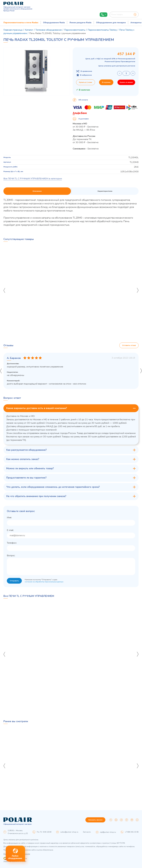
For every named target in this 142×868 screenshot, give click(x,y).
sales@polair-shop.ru (69, 832)
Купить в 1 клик (86, 82)
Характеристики (105, 191)
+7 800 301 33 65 (132, 832)
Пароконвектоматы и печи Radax (21, 23)
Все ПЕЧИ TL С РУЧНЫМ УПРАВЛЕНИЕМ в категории (33, 179)
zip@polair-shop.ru (108, 832)
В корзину (106, 82)
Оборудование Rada (54, 23)
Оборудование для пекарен (111, 23)
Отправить (14, 581)
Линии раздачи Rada (80, 23)
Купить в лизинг (126, 82)
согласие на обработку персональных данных (44, 582)
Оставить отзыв (129, 345)
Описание (37, 191)
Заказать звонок (95, 820)
